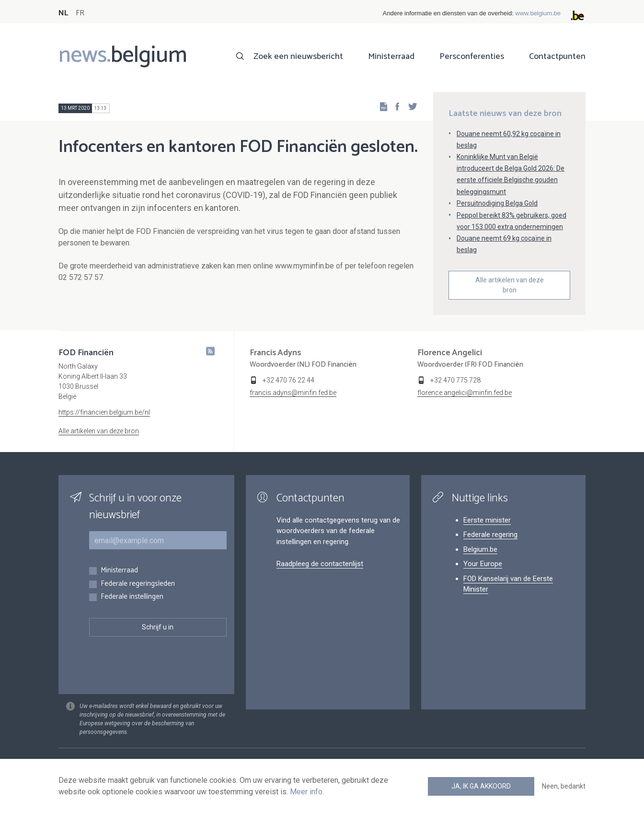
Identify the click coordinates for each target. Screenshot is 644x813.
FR (80, 13)
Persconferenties (472, 57)
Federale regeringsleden (138, 584)
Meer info (306, 792)
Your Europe (483, 564)
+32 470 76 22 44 (288, 380)
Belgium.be (480, 549)
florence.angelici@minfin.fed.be (465, 393)
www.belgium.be (538, 13)
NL (63, 13)
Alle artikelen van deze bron (510, 285)
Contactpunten (557, 57)
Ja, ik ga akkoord (481, 786)
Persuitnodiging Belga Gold (497, 203)
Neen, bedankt (564, 786)
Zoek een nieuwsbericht (298, 57)
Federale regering (490, 534)
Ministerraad (391, 57)
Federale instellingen (132, 597)
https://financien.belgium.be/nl (104, 412)
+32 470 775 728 (455, 380)
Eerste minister (487, 520)
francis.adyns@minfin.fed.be (293, 393)
